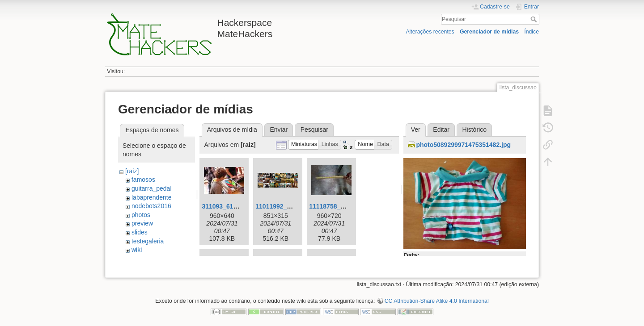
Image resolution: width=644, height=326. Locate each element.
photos (141, 215)
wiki (137, 250)
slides (140, 232)
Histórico (474, 130)
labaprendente (152, 197)
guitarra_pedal (152, 188)
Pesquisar (535, 19)
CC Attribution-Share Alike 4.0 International (437, 297)
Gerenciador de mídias (489, 32)
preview (142, 223)
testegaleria (148, 241)
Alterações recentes (430, 32)
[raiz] (132, 171)
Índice (532, 32)
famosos (143, 180)
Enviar (279, 130)
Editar (441, 130)
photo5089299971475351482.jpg (463, 145)
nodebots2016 (151, 206)
